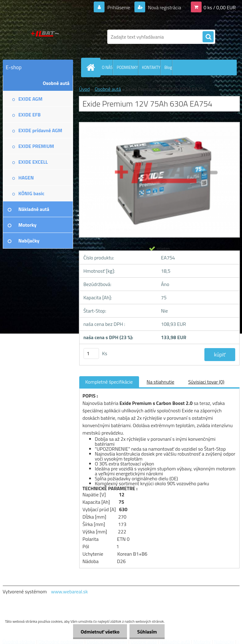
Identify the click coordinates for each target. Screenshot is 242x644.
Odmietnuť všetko (100, 632)
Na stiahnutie (161, 382)
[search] (208, 37)
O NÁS (107, 67)
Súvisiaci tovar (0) (206, 382)
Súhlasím (147, 632)
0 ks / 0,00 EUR (219, 7)
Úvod (85, 89)
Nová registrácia (164, 7)
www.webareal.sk (69, 591)
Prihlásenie (119, 7)
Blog (168, 67)
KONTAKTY (151, 67)
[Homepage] (92, 67)
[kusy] (91, 354)
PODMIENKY (127, 67)
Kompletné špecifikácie (109, 382)
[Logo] (45, 37)
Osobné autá (108, 89)
